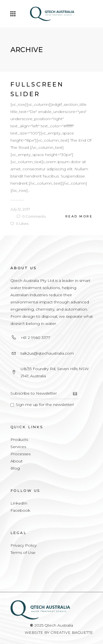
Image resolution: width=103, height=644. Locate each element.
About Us (24, 268)
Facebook (20, 510)
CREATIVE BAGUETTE (72, 632)
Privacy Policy (23, 545)
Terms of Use (23, 553)
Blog (15, 468)
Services (18, 447)
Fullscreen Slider (37, 89)
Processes (20, 454)
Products (19, 440)
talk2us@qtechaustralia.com (47, 353)
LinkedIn (19, 503)
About (16, 461)
